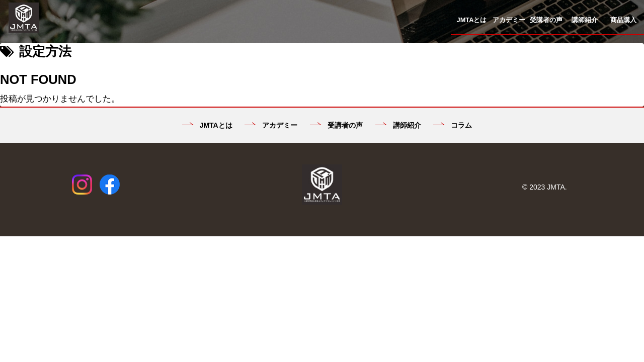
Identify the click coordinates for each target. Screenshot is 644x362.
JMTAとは (207, 125)
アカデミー (271, 125)
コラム (453, 125)
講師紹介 (398, 125)
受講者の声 (336, 125)
